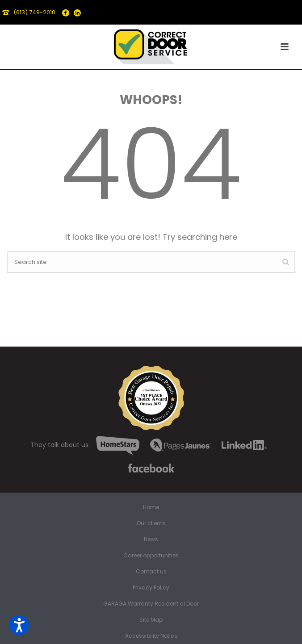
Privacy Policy (151, 588)
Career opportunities (151, 556)
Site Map (151, 620)
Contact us (151, 572)
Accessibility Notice (151, 636)
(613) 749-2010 (34, 12)
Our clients (151, 523)
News (151, 539)
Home (151, 507)
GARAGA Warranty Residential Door (151, 604)
